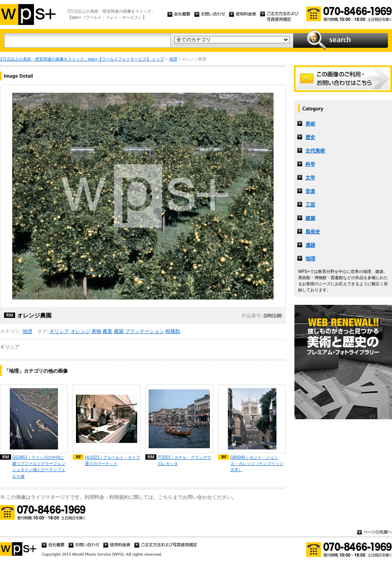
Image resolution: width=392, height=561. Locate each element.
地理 (173, 59)
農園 (119, 331)
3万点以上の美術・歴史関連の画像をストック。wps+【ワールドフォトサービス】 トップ (82, 59)
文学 (310, 178)
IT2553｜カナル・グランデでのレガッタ (184, 460)
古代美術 (315, 151)
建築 (310, 218)
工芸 (310, 205)
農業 (107, 331)
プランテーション (145, 331)
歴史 (310, 137)
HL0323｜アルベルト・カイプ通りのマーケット (112, 460)
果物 (96, 331)
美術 (310, 124)
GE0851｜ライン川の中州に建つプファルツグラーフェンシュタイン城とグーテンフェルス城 (39, 467)
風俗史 (313, 232)
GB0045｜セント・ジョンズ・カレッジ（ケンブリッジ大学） (257, 464)
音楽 (310, 191)
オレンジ (80, 331)
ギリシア (59, 331)
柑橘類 (173, 331)
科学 (310, 164)
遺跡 (310, 245)
